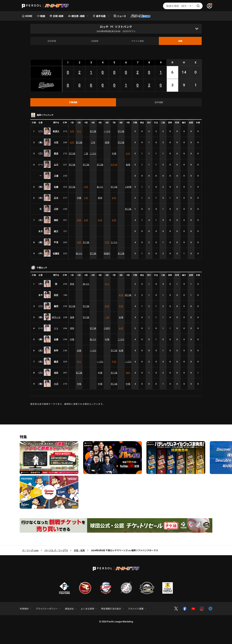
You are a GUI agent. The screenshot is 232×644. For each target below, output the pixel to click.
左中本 (114, 165)
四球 (100, 198)
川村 (56, 209)
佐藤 (56, 339)
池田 (56, 373)
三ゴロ (114, 242)
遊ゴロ (100, 187)
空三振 (121, 131)
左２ (107, 284)
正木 (56, 198)
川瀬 (56, 176)
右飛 (121, 317)
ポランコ (56, 317)
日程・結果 (79, 550)
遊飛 (107, 142)
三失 (93, 142)
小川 (56, 384)
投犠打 (107, 253)
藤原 (56, 362)
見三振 (93, 131)
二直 (86, 154)
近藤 (56, 187)
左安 (86, 220)
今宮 (56, 142)
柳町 (56, 220)
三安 (86, 198)
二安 (107, 317)
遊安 (128, 373)
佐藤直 (56, 253)
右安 (72, 131)
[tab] (73, 102)
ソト (56, 328)
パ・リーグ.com (30, 550)
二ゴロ (93, 154)
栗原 (56, 154)
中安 (86, 187)
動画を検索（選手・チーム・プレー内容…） (184, 6)
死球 (72, 284)
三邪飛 (128, 187)
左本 (114, 198)
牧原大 (56, 131)
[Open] (197, 29)
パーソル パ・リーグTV (56, 550)
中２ (79, 131)
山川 (56, 165)
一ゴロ (107, 131)
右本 (128, 154)
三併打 (107, 328)
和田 (56, 295)
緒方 (56, 231)
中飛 (114, 154)
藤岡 (56, 306)
